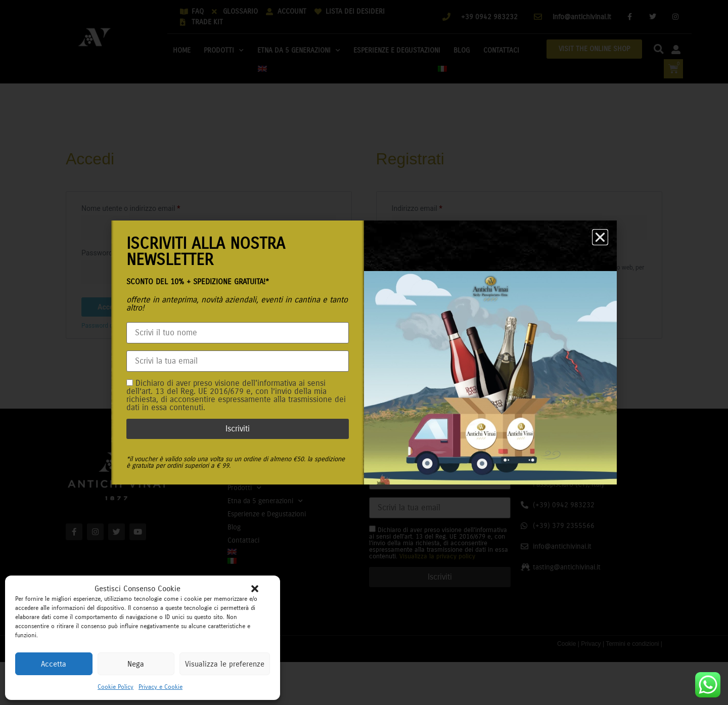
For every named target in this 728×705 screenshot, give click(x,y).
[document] (364, 352)
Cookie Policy (116, 687)
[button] (255, 589)
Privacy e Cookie (161, 687)
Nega (136, 664)
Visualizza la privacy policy (253, 407)
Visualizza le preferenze (225, 664)
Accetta (54, 664)
